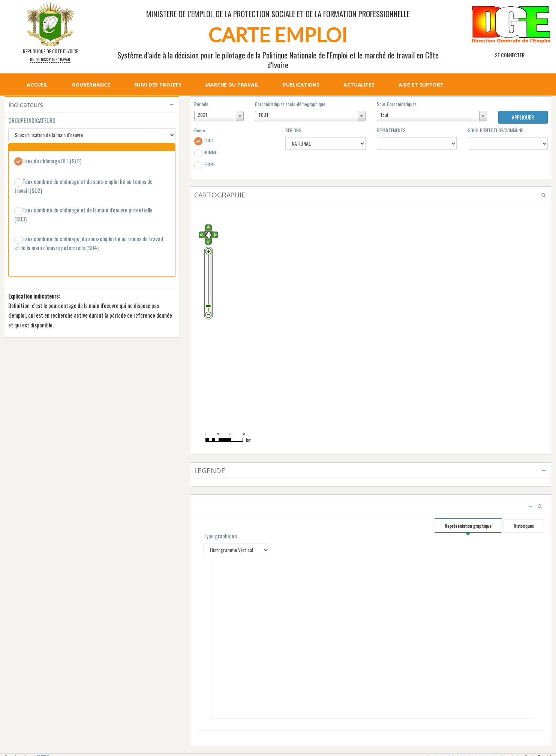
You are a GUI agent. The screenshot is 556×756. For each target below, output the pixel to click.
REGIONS (293, 130)
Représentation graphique (468, 526)
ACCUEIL (37, 86)
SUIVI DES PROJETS (158, 86)
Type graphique (220, 536)
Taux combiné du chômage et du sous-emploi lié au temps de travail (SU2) (83, 186)
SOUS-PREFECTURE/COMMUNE (495, 130)
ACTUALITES (359, 86)
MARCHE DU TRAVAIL (232, 86)
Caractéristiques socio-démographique (290, 104)
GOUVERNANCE (91, 86)
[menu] (240, 78)
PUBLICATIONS (301, 86)
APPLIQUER (523, 117)
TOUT (204, 141)
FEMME (205, 165)
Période (201, 104)
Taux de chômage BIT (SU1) (48, 161)
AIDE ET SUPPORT (421, 86)
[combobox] (219, 116)
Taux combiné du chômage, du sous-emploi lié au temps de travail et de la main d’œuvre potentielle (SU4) (89, 243)
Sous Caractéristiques (397, 104)
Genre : (201, 130)
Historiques (524, 526)
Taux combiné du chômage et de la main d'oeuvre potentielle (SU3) (83, 214)
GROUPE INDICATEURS (32, 120)
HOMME (205, 153)
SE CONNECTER (510, 55)
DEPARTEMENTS (391, 130)
